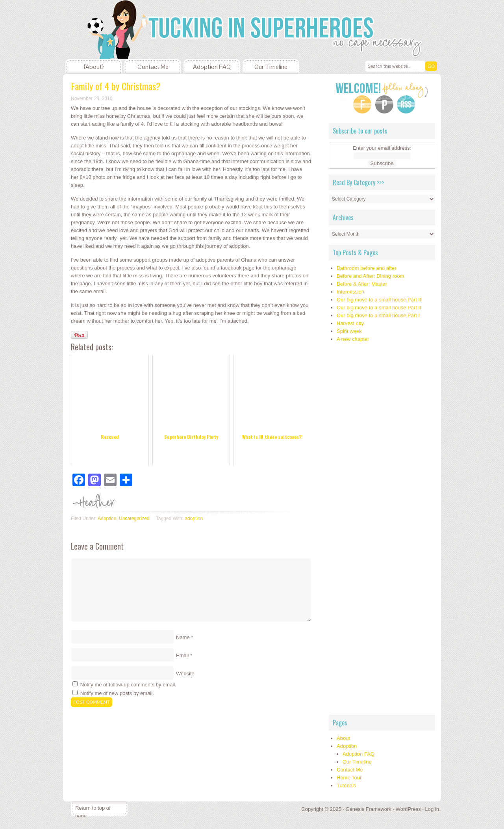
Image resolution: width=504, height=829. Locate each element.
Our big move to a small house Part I (378, 315)
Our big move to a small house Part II (379, 308)
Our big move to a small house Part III (380, 300)
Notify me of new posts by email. (117, 693)
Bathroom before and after (367, 268)
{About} (94, 67)
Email (183, 655)
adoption (194, 519)
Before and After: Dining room (370, 276)
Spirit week (349, 331)
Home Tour (349, 778)
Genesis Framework (369, 809)
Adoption (107, 519)
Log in (432, 809)
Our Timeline (271, 67)
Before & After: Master (362, 284)
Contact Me (153, 67)
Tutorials (346, 785)
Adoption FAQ (212, 67)
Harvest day (350, 323)
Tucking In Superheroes (122, 30)
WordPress (408, 809)
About (343, 738)
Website (185, 674)
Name (183, 637)
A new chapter (353, 339)
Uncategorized (134, 519)
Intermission (350, 292)
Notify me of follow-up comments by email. (128, 685)
